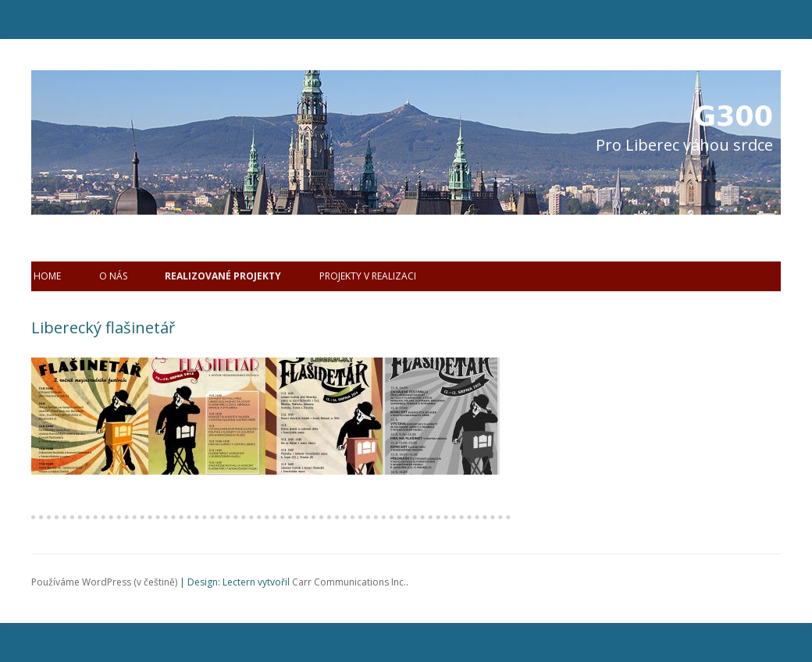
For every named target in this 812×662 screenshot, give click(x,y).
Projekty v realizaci (368, 276)
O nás (113, 276)
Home (47, 276)
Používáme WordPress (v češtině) (104, 582)
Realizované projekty (223, 276)
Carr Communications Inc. (349, 582)
